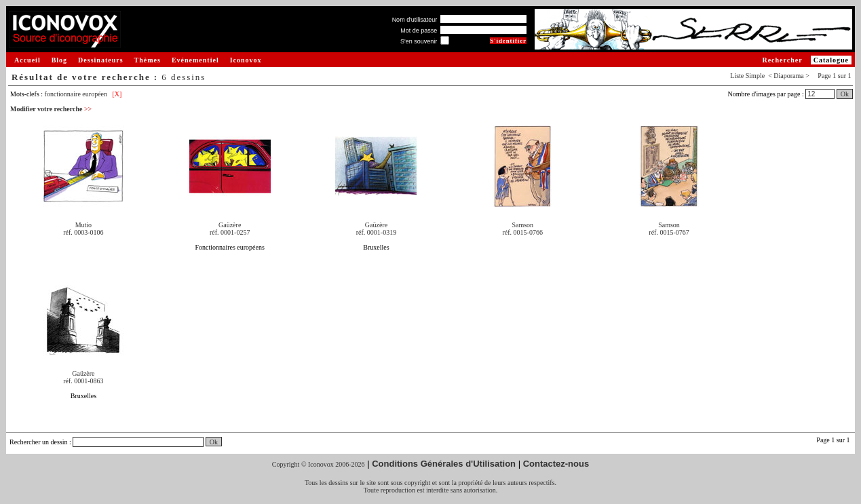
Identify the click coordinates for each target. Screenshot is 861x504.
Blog (59, 60)
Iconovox (246, 60)
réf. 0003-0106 (83, 232)
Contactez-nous (556, 464)
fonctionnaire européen (76, 94)
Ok (845, 94)
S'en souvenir (419, 41)
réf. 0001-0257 (230, 232)
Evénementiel (195, 60)
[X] (117, 94)
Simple (755, 76)
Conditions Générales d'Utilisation (444, 464)
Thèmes (148, 60)
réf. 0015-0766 (523, 232)
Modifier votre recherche (51, 109)
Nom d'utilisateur (415, 20)
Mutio (83, 225)
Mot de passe (419, 31)
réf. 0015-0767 (669, 232)
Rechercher (782, 60)
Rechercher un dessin (39, 442)
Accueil (27, 60)
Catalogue (831, 60)
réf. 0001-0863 (83, 381)
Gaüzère (230, 225)
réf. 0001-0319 (376, 232)
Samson (522, 225)
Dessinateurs (100, 60)
